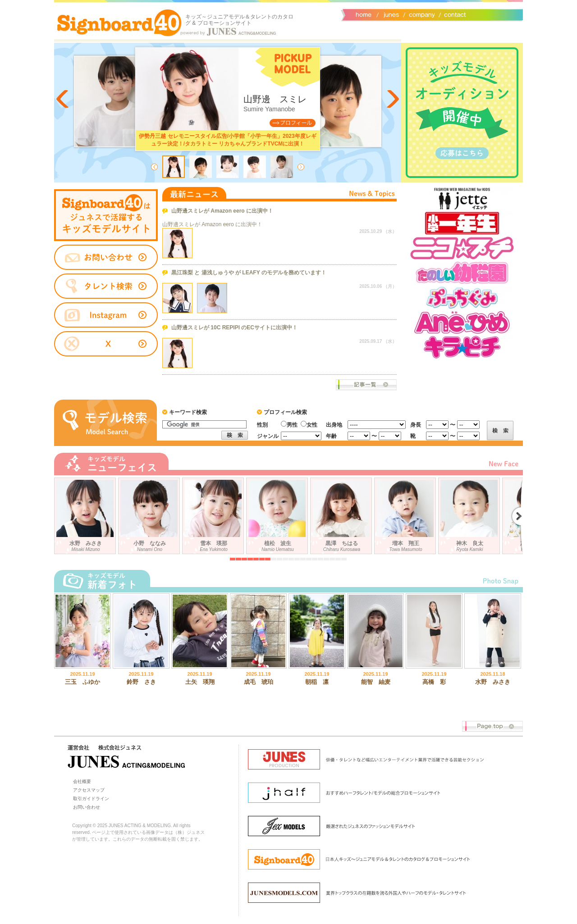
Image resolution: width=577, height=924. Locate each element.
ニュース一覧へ (366, 385)
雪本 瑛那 (214, 514)
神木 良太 (470, 514)
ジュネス (390, 14)
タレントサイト (106, 215)
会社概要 (420, 14)
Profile (293, 123)
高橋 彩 (434, 682)
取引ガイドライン (91, 799)
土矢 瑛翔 (200, 682)
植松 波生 (278, 514)
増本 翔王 (406, 514)
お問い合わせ (453, 14)
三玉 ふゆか (82, 682)
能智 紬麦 (376, 682)
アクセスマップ (89, 790)
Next (392, 99)
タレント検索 (106, 286)
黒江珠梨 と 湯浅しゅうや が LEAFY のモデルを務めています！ (249, 273)
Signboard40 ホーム (119, 23)
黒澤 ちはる (342, 514)
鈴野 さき (141, 682)
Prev (63, 99)
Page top (492, 726)
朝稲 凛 (317, 682)
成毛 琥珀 (259, 682)
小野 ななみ (150, 514)
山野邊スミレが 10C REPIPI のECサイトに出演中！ (234, 328)
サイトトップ (363, 14)
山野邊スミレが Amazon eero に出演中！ (222, 211)
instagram (106, 315)
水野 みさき (86, 514)
